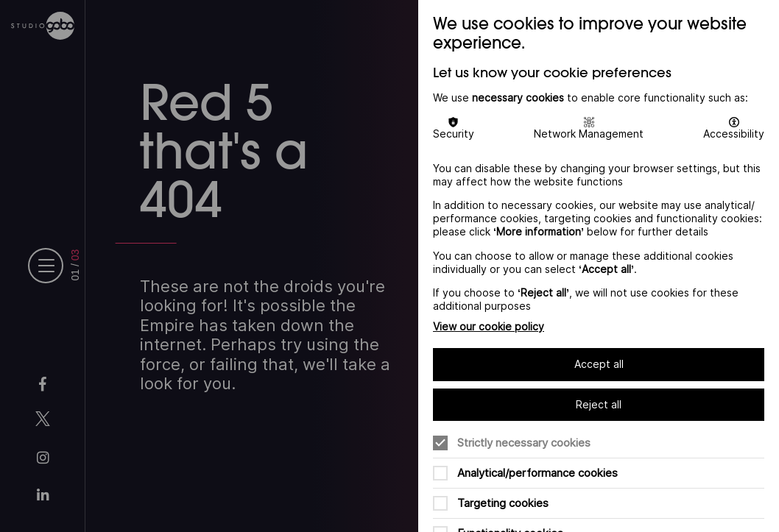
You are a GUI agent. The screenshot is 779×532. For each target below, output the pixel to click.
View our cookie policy (489, 326)
